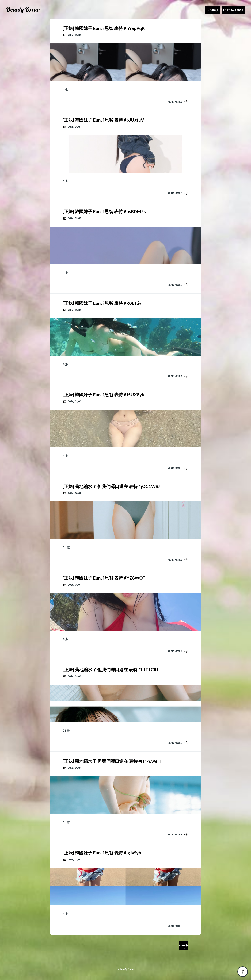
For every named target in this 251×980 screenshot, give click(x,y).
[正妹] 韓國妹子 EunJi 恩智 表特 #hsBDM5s (104, 211)
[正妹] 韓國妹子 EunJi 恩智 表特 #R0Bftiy (102, 303)
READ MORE (175, 102)
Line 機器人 (212, 10)
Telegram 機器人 (233, 10)
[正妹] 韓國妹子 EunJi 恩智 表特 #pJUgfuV (103, 120)
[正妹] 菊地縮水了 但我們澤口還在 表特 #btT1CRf (111, 669)
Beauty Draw (23, 9)
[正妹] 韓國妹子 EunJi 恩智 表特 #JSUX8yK (104, 395)
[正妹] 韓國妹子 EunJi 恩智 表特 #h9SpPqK (104, 28)
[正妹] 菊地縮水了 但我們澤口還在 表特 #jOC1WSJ (111, 486)
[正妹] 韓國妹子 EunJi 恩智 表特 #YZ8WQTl (105, 578)
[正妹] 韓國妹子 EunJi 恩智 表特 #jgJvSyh (102, 853)
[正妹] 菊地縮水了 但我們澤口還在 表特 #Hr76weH (112, 761)
